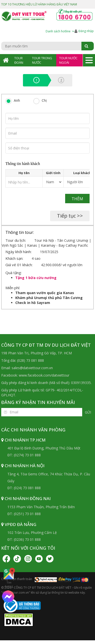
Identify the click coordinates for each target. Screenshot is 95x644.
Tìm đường (9, 578)
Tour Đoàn (19, 60)
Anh (17, 100)
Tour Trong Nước (42, 60)
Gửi (88, 412)
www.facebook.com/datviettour (44, 375)
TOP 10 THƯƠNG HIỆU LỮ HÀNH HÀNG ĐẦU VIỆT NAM (39, 4)
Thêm (77, 199)
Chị (44, 100)
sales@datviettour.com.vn (32, 368)
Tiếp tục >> (70, 216)
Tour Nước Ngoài (68, 60)
